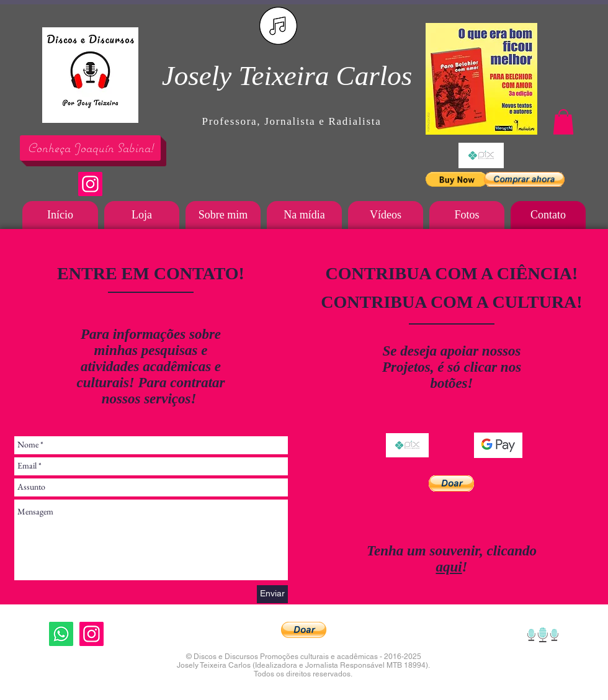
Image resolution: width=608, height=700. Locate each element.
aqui (449, 567)
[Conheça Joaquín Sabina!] (90, 148)
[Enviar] (272, 594)
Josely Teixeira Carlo (282, 76)
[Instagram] (90, 184)
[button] (456, 179)
